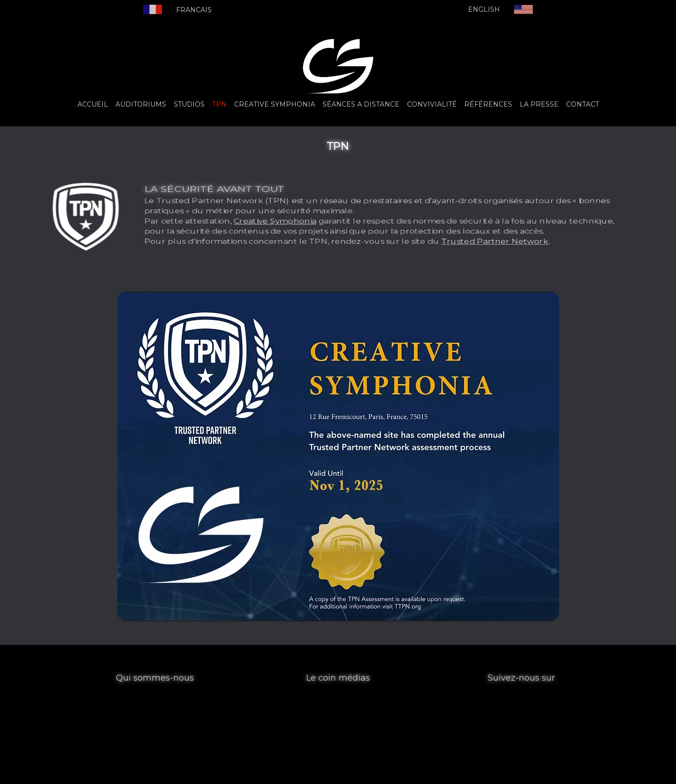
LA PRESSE (539, 104)
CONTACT (583, 104)
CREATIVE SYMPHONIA (275, 104)
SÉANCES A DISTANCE (361, 104)
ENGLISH (484, 9)
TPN (219, 104)
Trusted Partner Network (449, 253)
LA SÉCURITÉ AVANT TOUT (250, 181)
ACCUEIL (93, 104)
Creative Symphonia (293, 225)
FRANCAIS (194, 10)
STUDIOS (189, 104)
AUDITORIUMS (141, 104)
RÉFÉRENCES (488, 104)
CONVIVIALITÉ (432, 104)
